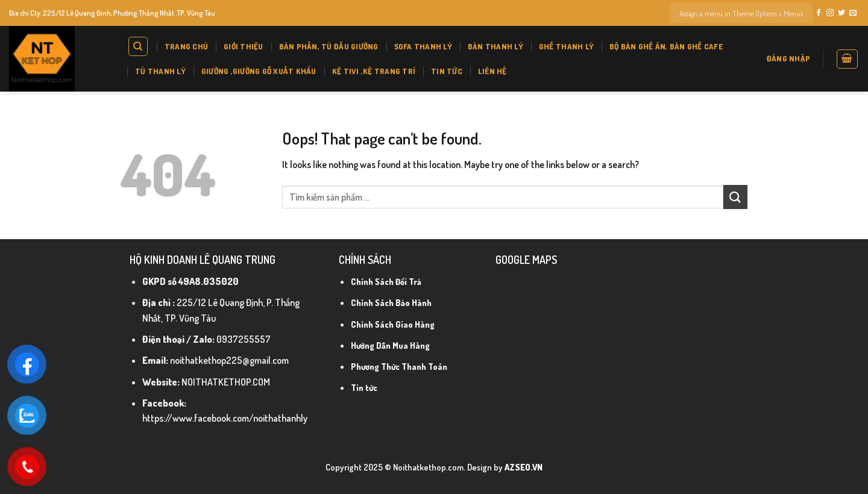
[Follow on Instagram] (830, 13)
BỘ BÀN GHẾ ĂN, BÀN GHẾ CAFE (666, 46)
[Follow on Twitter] (841, 13)
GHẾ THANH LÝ (566, 46)
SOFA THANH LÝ (423, 46)
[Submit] (735, 197)
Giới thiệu (244, 46)
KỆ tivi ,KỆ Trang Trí (374, 71)
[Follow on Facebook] (819, 13)
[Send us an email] (853, 13)
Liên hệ (492, 71)
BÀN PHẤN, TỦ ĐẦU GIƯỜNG (329, 46)
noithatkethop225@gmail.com (229, 360)
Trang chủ (186, 46)
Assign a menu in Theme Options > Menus (741, 13)
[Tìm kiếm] (138, 46)
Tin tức (447, 71)
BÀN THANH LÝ (495, 46)
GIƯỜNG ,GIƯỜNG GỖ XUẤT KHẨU (259, 71)
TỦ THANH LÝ (160, 71)
